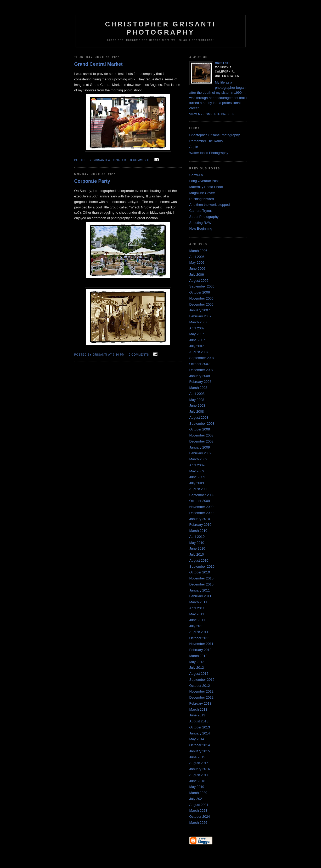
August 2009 (199, 489)
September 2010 (202, 566)
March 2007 (198, 322)
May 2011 (197, 614)
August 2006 (199, 281)
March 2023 (198, 811)
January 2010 (200, 519)
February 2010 (201, 525)
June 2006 (197, 269)
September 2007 (202, 358)
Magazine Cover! (202, 193)
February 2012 (201, 650)
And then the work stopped (210, 205)
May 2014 (197, 739)
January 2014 (200, 733)
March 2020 (198, 793)
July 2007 (197, 346)
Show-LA (196, 175)
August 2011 (199, 632)
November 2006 (202, 298)
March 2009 (198, 459)
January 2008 (200, 376)
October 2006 (200, 292)
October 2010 (200, 572)
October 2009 (200, 501)
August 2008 (199, 418)
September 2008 (202, 424)
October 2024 (200, 817)
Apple (194, 147)
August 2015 (199, 763)
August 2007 (199, 352)
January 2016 (200, 769)
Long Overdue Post (204, 181)
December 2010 (202, 584)
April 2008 (197, 394)
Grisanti (223, 63)
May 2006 (197, 262)
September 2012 (202, 680)
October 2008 (200, 429)
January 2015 (200, 751)
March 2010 (198, 531)
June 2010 (197, 548)
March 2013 (198, 709)
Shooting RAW (201, 223)
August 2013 (199, 721)
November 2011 (202, 644)
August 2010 (199, 560)
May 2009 (197, 471)
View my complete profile (212, 114)
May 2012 (197, 662)
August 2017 (199, 775)
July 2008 (197, 411)
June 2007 (197, 340)
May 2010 (197, 543)
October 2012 (200, 686)
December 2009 (202, 513)
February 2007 (201, 316)
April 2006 (197, 257)
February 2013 (201, 703)
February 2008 (201, 382)
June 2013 (197, 715)
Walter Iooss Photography (209, 153)
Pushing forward (202, 199)
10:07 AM (119, 160)
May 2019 (197, 787)
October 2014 (200, 745)
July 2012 (197, 668)
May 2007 (197, 334)
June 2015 (197, 757)
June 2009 (197, 477)
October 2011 (200, 638)
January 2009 (200, 447)
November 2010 (202, 578)
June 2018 (197, 781)
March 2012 (198, 656)
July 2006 (197, 275)
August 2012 (199, 674)
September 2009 (202, 495)
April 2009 (197, 465)
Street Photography (204, 217)
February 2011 (201, 596)
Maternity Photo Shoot (206, 187)
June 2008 (197, 405)
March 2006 (198, 251)
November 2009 (202, 507)
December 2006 (202, 304)
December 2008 (202, 441)
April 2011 (197, 608)
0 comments (140, 160)
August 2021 (199, 805)
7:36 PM (119, 355)
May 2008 (197, 400)
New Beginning (201, 228)
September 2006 (202, 286)
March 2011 (198, 602)
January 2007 (200, 310)
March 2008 (198, 388)
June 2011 (197, 620)
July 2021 (197, 799)
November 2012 (202, 691)
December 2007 (202, 370)
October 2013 (200, 727)
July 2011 (197, 626)
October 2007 (200, 364)
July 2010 (197, 554)
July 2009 (197, 483)
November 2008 (202, 435)
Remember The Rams (206, 141)
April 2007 (197, 328)
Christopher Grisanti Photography (215, 135)
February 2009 (201, 453)
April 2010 (197, 537)
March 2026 (198, 823)
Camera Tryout (201, 211)
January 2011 (200, 590)
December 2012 (202, 697)
